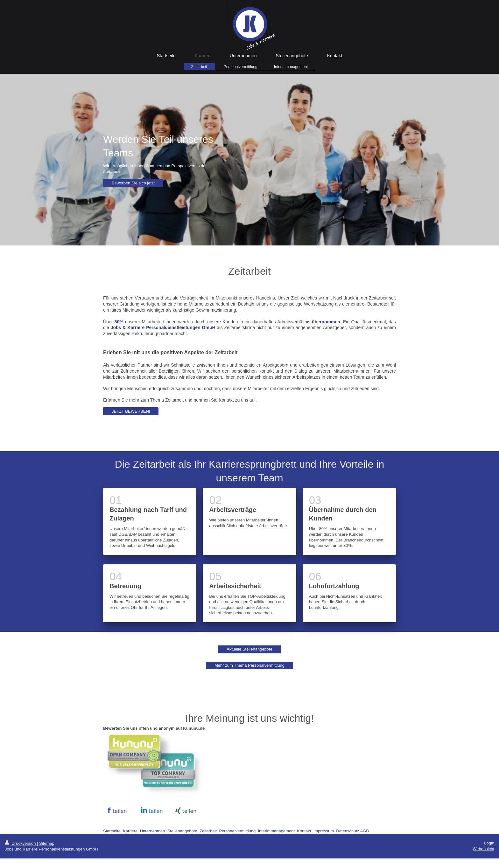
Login (489, 843)
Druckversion (21, 843)
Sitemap (47, 843)
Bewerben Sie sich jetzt (133, 183)
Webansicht (483, 849)
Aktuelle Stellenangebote (250, 649)
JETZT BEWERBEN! (131, 411)
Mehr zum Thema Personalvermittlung (250, 665)
